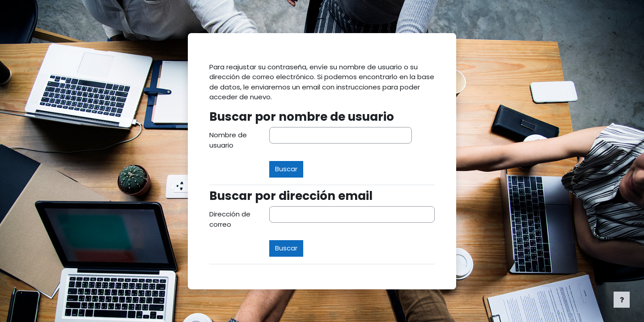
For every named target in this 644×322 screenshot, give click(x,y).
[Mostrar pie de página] (622, 300)
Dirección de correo (230, 219)
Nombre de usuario (228, 140)
